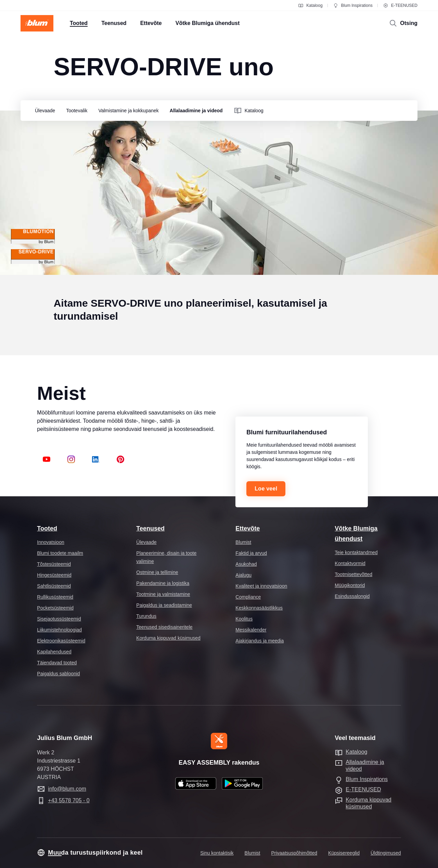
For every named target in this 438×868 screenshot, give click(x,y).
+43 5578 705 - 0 (69, 800)
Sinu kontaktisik (217, 853)
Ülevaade (146, 542)
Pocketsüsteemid (55, 608)
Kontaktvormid (350, 563)
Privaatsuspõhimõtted (294, 853)
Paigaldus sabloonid (58, 674)
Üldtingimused (386, 853)
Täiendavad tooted (57, 663)
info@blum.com (67, 789)
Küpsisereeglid (344, 853)
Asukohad (246, 564)
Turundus (146, 616)
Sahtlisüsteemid (54, 586)
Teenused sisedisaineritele (164, 627)
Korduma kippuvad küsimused (168, 638)
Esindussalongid (352, 596)
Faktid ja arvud (251, 553)
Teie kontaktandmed (356, 552)
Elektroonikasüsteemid (61, 641)
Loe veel (266, 489)
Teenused (150, 528)
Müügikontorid (350, 585)
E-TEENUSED (400, 5)
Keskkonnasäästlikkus (259, 608)
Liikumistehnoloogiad (59, 630)
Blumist (243, 542)
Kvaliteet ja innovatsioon (261, 586)
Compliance (248, 597)
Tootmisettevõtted (353, 574)
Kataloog (310, 5)
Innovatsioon (50, 542)
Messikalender (251, 630)
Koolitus (244, 619)
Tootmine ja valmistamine (163, 594)
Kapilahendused (54, 652)
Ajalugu (243, 575)
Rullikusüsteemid (55, 597)
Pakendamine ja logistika (163, 583)
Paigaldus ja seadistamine (164, 605)
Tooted (47, 528)
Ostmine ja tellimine (157, 572)
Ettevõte (248, 528)
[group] (43, 111)
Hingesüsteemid (54, 575)
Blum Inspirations (353, 5)
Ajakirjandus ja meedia (260, 641)
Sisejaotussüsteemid (59, 619)
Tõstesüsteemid (54, 564)
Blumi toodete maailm (60, 553)
